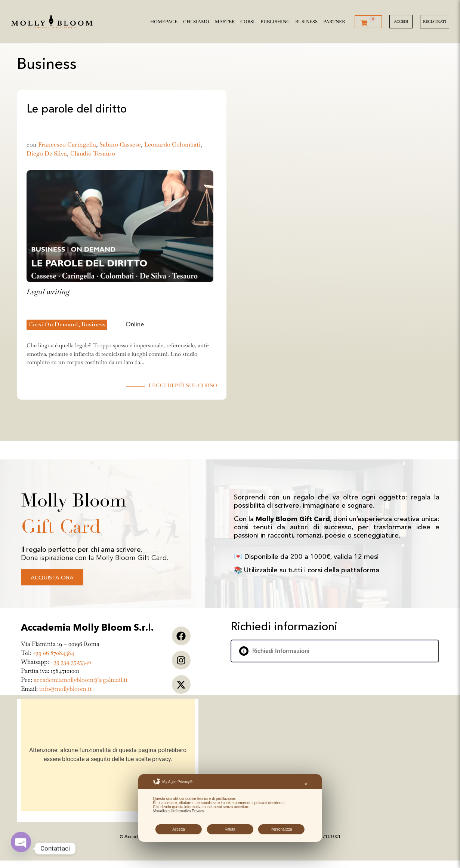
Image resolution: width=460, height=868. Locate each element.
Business (306, 20)
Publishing (275, 20)
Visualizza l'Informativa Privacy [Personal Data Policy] (178, 811)
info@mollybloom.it (65, 689)
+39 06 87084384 (53, 653)
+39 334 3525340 (71, 662)
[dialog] (230, 808)
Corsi (248, 20)
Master (225, 20)
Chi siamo (196, 20)
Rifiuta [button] (230, 829)
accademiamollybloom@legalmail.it (81, 680)
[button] (335, 651)
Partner (334, 20)
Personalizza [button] (281, 829)
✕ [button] (306, 784)
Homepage (164, 20)
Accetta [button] (178, 829)
